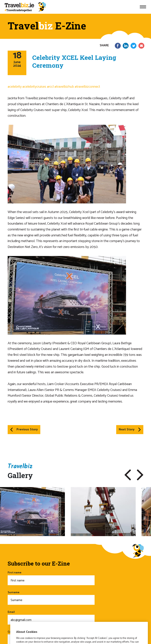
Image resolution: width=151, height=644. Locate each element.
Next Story (130, 429)
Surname (51, 597)
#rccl (50, 87)
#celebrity (15, 87)
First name (51, 578)
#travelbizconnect (87, 87)
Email (51, 617)
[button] (128, 475)
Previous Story (24, 429)
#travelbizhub (64, 87)
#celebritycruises (34, 87)
